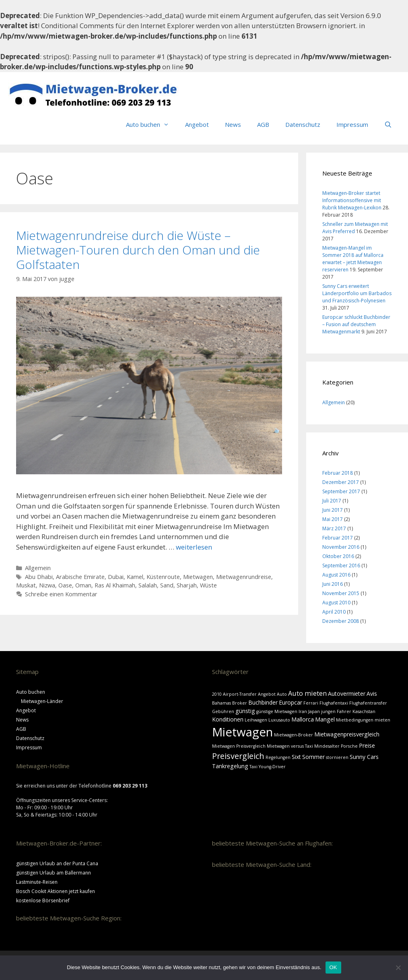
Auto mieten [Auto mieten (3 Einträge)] (307, 693)
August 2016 (336, 575)
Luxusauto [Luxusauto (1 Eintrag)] (279, 720)
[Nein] (398, 968)
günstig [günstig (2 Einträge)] (245, 711)
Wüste (208, 585)
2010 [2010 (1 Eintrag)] (217, 694)
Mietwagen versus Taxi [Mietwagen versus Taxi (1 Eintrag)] (290, 746)
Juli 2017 (332, 501)
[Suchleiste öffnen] (388, 124)
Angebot (197, 124)
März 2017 (334, 528)
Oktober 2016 (338, 556)
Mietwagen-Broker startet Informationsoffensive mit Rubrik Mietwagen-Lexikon (352, 200)
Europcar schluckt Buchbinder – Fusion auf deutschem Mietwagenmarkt (356, 324)
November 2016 (341, 547)
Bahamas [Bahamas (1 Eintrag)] (222, 703)
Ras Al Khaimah (115, 585)
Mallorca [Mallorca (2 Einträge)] (303, 719)
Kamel (135, 577)
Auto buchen (151, 124)
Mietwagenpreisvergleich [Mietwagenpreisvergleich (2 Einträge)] (347, 734)
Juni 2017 (333, 510)
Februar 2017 (338, 538)
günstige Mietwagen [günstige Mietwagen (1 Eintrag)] (277, 711)
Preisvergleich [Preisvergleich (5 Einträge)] (238, 756)
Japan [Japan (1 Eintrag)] (314, 711)
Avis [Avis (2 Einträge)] (372, 694)
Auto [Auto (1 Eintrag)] (282, 694)
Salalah (148, 585)
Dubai (116, 577)
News (233, 124)
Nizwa (47, 585)
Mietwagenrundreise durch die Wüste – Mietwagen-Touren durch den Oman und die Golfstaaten (138, 250)
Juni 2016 (333, 584)
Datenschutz (303, 124)
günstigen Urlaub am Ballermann (54, 873)
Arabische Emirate (80, 577)
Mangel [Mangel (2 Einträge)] (325, 719)
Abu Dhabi (39, 577)
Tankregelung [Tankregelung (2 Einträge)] (230, 766)
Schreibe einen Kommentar (61, 594)
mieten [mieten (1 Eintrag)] (382, 720)
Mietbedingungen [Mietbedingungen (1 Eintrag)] (355, 720)
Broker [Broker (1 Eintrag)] (240, 703)
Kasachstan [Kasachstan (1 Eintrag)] (364, 711)
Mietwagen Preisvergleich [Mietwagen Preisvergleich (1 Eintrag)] (239, 746)
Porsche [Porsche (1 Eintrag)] (349, 746)
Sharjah (187, 585)
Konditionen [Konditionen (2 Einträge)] (228, 719)
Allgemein (38, 568)
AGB (263, 124)
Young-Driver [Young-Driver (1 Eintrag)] (272, 767)
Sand (167, 585)
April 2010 (334, 612)
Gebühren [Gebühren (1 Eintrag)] (223, 711)
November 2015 (341, 593)
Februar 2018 (338, 473)
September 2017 (341, 491)
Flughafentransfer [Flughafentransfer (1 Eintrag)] (368, 703)
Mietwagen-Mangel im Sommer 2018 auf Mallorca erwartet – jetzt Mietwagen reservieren (353, 259)
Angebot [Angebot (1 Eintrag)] (267, 694)
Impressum (352, 124)
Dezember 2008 (341, 621)
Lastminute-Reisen (37, 882)
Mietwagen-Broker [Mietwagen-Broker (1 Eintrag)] (294, 735)
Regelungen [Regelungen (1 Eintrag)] (278, 757)
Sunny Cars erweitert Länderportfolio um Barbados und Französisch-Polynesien (357, 293)
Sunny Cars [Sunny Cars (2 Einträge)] (364, 757)
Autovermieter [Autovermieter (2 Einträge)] (347, 694)
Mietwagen (198, 577)
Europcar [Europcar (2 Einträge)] (291, 702)
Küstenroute (163, 577)
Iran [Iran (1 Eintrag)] (303, 711)
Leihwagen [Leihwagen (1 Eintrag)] (256, 720)
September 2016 (341, 565)
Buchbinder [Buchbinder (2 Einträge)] (263, 702)
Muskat (26, 585)
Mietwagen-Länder (42, 701)
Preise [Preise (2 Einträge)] (367, 745)
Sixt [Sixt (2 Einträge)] (296, 757)
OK (333, 967)
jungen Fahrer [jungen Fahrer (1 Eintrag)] (336, 711)
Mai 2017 (333, 519)
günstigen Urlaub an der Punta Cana (57, 863)
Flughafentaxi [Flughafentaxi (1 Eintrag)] (334, 703)
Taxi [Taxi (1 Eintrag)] (253, 767)
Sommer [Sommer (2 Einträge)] (313, 757)
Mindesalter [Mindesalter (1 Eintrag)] (327, 746)
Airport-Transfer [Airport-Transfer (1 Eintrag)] (240, 694)
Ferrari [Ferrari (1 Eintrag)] (311, 703)
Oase (65, 585)
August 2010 (336, 603)
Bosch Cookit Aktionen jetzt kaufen (56, 891)
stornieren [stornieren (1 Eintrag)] (337, 757)
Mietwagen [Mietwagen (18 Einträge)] (242, 732)
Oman (83, 585)
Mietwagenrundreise (244, 577)
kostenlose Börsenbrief (43, 900)
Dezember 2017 (341, 482)
